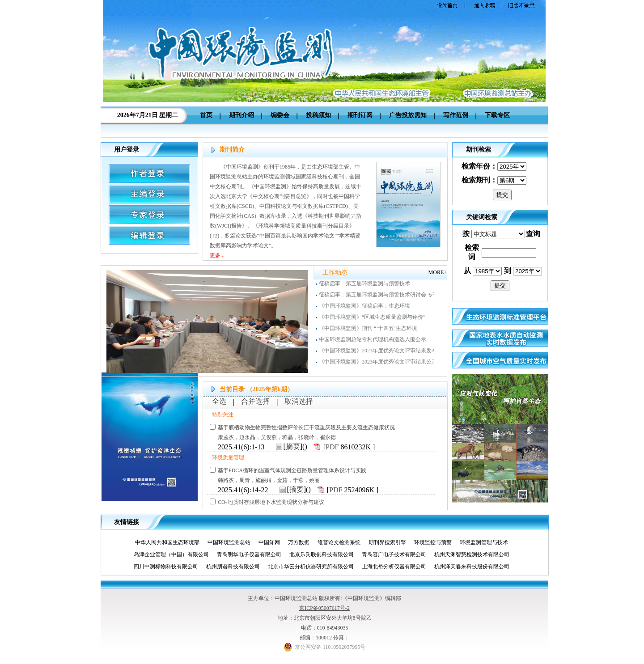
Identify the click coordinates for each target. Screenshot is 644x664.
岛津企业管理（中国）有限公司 (175, 554)
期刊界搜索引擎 (391, 542)
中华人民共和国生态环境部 (171, 542)
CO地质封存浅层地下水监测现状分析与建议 (271, 502)
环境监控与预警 (436, 542)
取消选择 (299, 401)
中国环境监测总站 (232, 542)
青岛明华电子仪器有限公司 (252, 554)
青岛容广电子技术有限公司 (397, 554)
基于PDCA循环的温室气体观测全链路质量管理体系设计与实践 (292, 470)
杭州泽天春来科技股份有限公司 (475, 567)
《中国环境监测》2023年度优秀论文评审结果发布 (378, 352)
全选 (219, 401)
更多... (217, 255)
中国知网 (273, 542)
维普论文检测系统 (342, 542)
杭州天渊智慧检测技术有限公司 (475, 554)
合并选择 (255, 401)
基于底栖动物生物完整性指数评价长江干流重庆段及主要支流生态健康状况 (306, 427)
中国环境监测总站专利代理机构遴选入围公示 (373, 341)
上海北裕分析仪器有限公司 (397, 567)
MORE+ (438, 272)
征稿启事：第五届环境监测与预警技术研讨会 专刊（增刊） (389, 296)
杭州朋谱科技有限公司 (236, 567)
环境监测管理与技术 (487, 542)
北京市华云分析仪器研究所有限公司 (314, 567)
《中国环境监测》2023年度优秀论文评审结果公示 (378, 364)
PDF (332, 447)
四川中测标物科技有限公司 (169, 567)
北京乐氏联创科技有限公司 (325, 554)
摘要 (293, 446)
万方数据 (302, 542)
